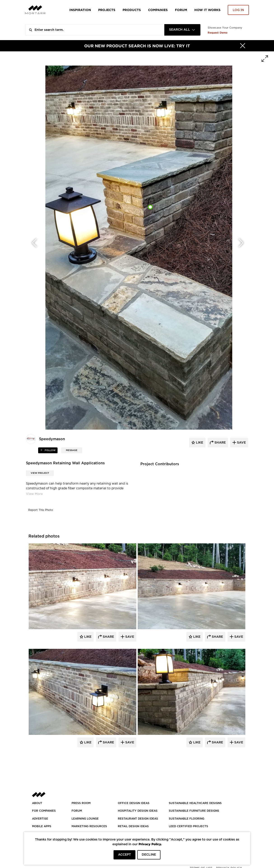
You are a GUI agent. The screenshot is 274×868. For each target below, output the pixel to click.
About (37, 803)
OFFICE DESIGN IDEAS (134, 803)
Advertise (40, 819)
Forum (181, 10)
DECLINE (149, 855)
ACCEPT (124, 855)
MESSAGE (72, 450)
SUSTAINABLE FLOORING (187, 819)
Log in (238, 10)
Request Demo (218, 33)
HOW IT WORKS (207, 10)
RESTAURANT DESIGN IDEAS (138, 819)
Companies (158, 10)
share (220, 443)
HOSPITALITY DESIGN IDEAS (138, 811)
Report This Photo (41, 510)
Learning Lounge (85, 819)
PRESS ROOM (81, 803)
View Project (40, 473)
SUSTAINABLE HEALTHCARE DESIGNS (195, 803)
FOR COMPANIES (44, 811)
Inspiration (80, 10)
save (241, 443)
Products (132, 10)
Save (129, 637)
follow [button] (50, 450)
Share (108, 637)
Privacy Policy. (150, 844)
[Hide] (243, 46)
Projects (107, 10)
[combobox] (182, 30)
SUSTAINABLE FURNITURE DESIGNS (194, 811)
